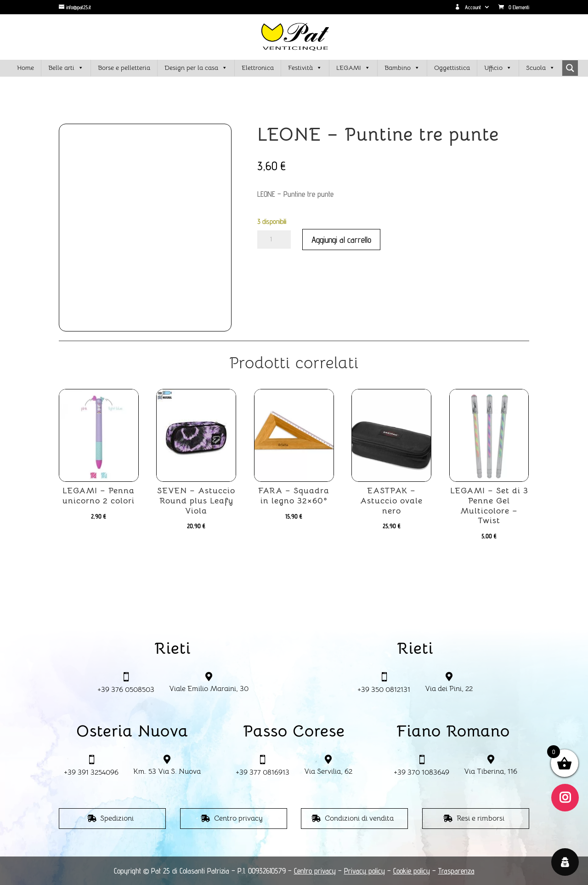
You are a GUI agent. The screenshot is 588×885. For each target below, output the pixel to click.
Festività (305, 68)
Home (25, 68)
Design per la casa (196, 68)
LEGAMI (353, 68)
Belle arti (66, 68)
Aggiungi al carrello (341, 240)
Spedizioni (117, 818)
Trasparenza (456, 871)
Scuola (540, 68)
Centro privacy (238, 818)
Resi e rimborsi (481, 818)
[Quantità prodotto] (274, 240)
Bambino (402, 68)
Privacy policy (365, 871)
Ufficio (498, 68)
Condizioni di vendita (359, 818)
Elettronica (258, 68)
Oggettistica (452, 68)
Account (468, 7)
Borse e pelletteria (124, 68)
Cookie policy (412, 871)
